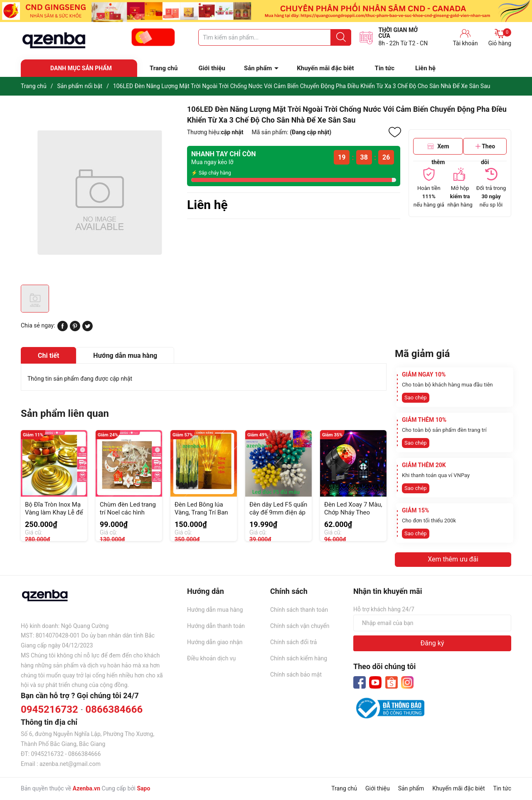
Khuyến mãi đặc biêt (325, 68)
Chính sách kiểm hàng (299, 658)
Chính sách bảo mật (296, 674)
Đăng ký (432, 643)
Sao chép (416, 398)
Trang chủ (164, 68)
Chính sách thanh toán (299, 610)
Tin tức (385, 68)
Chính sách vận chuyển (300, 626)
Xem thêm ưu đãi (453, 559)
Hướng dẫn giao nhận (215, 642)
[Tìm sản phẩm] (275, 37)
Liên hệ (425, 68)
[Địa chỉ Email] (432, 623)
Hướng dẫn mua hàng (215, 610)
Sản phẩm (258, 68)
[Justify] (341, 37)
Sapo (143, 788)
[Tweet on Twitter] (87, 329)
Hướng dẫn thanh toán (216, 626)
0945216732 (49, 709)
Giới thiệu (212, 68)
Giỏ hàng (500, 37)
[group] (100, 192)
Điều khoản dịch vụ (211, 658)
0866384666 (114, 709)
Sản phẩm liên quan (65, 414)
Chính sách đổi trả (293, 642)
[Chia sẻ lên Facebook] (63, 329)
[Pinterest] (75, 329)
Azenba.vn (86, 788)
